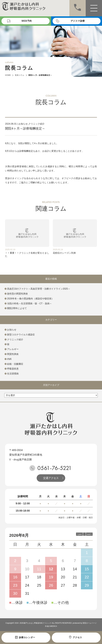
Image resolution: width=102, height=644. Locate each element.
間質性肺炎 (13, 354)
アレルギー (13, 349)
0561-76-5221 (55, 468)
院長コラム (20, 75)
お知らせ (23, 124)
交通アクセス (51, 478)
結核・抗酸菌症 (15, 364)
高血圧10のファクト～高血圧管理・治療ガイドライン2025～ (39, 289)
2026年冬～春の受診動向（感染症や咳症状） (30, 299)
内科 (9, 359)
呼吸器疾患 (13, 369)
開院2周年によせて (17, 308)
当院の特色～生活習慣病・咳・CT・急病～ (29, 303)
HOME (8, 75)
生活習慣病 (13, 374)
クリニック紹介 (37, 124)
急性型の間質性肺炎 (17, 294)
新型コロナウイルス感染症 (21, 335)
